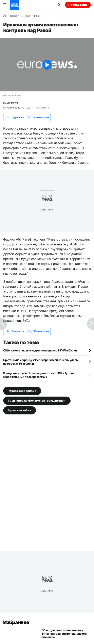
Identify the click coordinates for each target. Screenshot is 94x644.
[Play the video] (47, 65)
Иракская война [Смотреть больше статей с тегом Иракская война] (20, 410)
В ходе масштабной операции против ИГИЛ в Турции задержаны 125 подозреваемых (39, 375)
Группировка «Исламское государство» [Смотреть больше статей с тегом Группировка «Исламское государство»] (37, 400)
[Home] (4, 16)
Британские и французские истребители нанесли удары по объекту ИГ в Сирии (41, 362)
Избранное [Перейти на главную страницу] (16, 622)
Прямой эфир (78, 5)
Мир (27, 16)
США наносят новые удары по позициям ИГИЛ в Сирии (40, 350)
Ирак (37, 16)
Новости (15, 16)
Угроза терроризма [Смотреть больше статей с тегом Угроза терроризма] (22, 391)
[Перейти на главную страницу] (15, 5)
